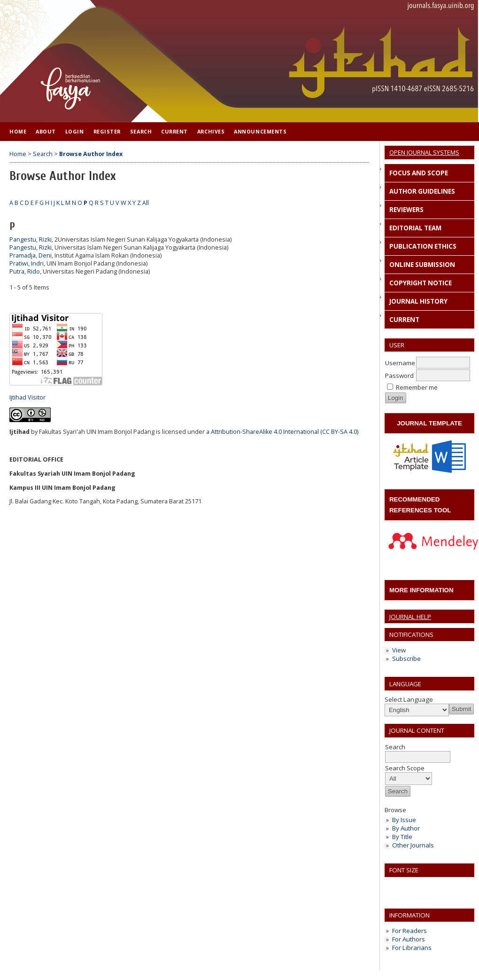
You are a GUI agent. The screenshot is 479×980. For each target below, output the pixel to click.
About (46, 131)
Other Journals (413, 845)
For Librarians (412, 948)
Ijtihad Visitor (27, 397)
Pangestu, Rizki (31, 239)
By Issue (404, 820)
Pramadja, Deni (31, 255)
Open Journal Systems (424, 152)
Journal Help (410, 617)
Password (399, 376)
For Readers (409, 931)
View (399, 650)
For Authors (409, 939)
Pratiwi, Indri (27, 263)
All (146, 203)
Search (141, 131)
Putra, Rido (25, 271)
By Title (402, 837)
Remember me (417, 387)
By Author (406, 828)
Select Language (409, 699)
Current (174, 131)
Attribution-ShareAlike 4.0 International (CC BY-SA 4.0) (285, 432)
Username (400, 363)
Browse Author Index (91, 154)
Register (107, 131)
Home (18, 131)
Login (75, 131)
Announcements (260, 131)
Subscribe (406, 659)
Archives (211, 131)
